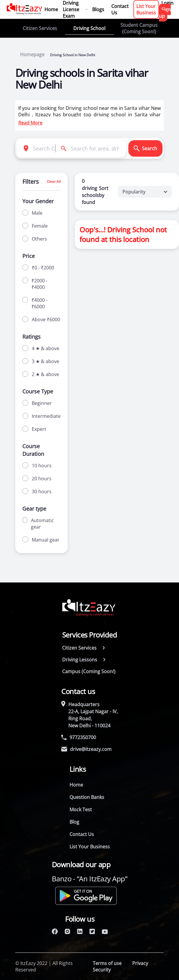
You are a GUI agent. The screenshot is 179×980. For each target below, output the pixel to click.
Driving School (89, 28)
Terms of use (107, 963)
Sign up (165, 13)
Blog (74, 822)
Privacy (140, 963)
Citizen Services (40, 28)
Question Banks (87, 797)
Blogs (98, 9)
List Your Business (146, 9)
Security (102, 970)
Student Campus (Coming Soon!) (139, 28)
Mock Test (81, 810)
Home (51, 9)
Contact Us (120, 9)
